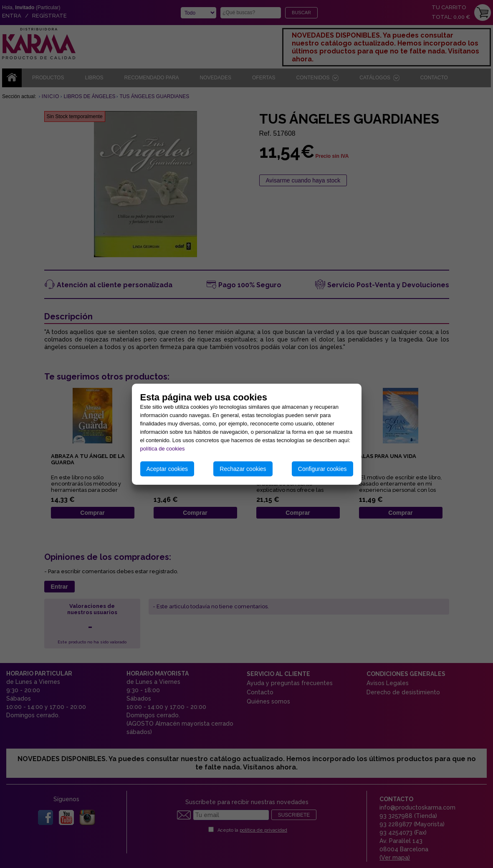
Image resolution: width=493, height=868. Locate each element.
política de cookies (163, 449)
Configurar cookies (322, 469)
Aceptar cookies (167, 469)
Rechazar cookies (243, 469)
